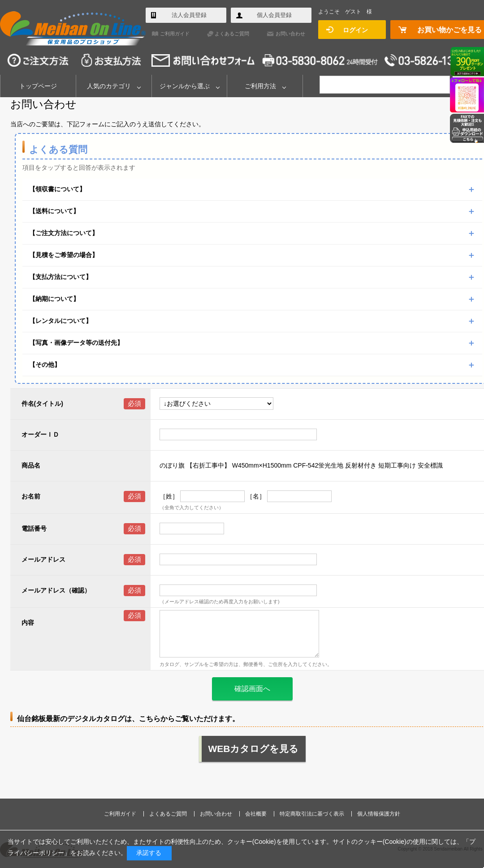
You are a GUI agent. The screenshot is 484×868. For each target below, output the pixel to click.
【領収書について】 (57, 189)
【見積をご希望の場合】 (64, 255)
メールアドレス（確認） (56, 590)
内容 (28, 623)
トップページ (38, 86)
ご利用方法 (260, 86)
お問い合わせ (290, 34)
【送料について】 (54, 211)
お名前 (31, 496)
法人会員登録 (189, 15)
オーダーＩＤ (40, 434)
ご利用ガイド (175, 34)
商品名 (31, 465)
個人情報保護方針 (379, 814)
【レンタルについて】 (60, 321)
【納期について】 (54, 299)
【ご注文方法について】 (64, 233)
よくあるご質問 (232, 34)
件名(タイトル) (42, 404)
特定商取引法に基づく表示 (312, 814)
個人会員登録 (274, 15)
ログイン (355, 30)
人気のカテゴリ (109, 86)
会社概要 (256, 814)
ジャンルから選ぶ (185, 86)
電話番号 (34, 529)
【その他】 (45, 365)
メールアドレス (43, 559)
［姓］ (169, 496)
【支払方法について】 (60, 277)
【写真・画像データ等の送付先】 (76, 343)
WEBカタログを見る (254, 749)
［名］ (256, 496)
